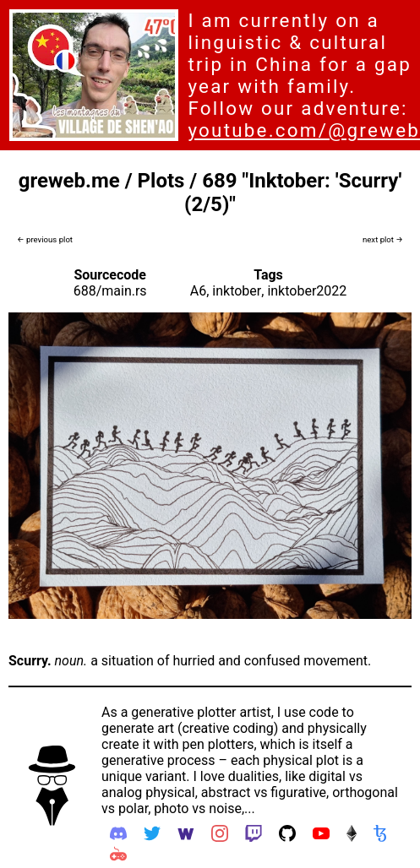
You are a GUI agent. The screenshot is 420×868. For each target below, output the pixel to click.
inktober (237, 291)
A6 (198, 291)
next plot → (383, 239)
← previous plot (45, 239)
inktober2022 (307, 291)
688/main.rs (110, 291)
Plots (161, 181)
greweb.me (69, 181)
